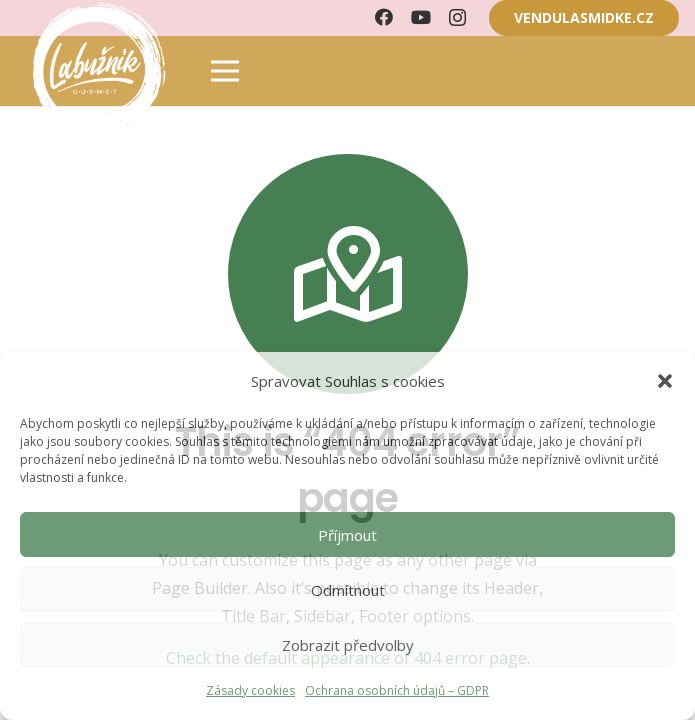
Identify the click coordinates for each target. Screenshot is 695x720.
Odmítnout (348, 590)
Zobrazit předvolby (348, 645)
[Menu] (225, 71)
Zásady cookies (250, 690)
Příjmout (347, 535)
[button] (665, 381)
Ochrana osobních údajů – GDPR (397, 690)
